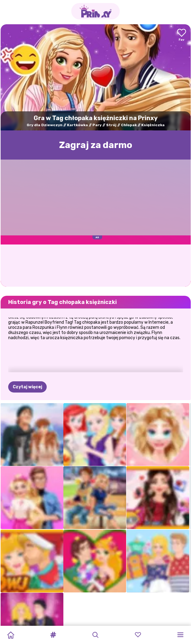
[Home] (11, 635)
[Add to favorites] (182, 35)
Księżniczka (153, 125)
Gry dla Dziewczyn (45, 125)
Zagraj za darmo (96, 145)
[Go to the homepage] (95, 11)
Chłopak (129, 125)
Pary (97, 125)
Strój (111, 125)
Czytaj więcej (27, 387)
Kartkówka (77, 125)
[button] (53, 635)
